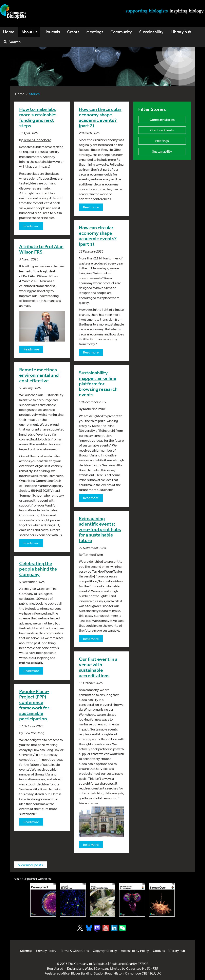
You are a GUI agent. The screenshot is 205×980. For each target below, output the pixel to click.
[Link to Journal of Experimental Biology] (103, 900)
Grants (73, 32)
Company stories (162, 119)
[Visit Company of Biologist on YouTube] (106, 928)
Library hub (181, 32)
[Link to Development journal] (43, 900)
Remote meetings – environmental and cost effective (40, 375)
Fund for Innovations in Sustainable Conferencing (38, 510)
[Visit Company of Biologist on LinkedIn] (114, 928)
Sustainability (151, 32)
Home (9, 32)
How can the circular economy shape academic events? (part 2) (100, 117)
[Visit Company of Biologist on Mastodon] (97, 928)
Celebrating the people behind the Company (38, 569)
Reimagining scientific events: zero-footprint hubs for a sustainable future (100, 529)
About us (30, 32)
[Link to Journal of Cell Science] (73, 900)
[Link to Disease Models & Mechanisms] (132, 900)
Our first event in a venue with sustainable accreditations (98, 667)
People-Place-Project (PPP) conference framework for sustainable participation (34, 705)
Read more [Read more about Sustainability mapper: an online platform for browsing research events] (91, 498)
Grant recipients (162, 130)
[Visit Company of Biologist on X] (80, 928)
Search (15, 42)
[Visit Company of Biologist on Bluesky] (89, 928)
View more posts (31, 865)
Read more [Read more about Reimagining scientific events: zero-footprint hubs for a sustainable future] (91, 639)
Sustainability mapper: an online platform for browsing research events (98, 384)
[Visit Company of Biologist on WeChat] (123, 930)
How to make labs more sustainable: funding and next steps (38, 117)
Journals (52, 32)
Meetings (95, 32)
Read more (31, 226)
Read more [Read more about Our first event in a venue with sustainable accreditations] (91, 845)
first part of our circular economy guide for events (99, 174)
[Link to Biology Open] (162, 900)
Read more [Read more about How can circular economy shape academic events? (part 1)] (91, 352)
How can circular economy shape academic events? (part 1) (98, 236)
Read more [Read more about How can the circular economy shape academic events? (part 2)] (91, 207)
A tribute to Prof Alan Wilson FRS (41, 249)
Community (121, 32)
